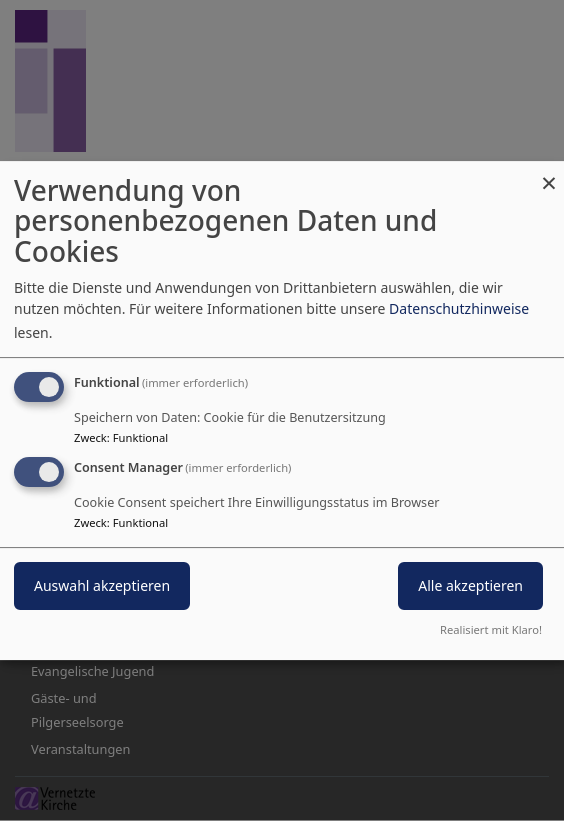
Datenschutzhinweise (459, 308)
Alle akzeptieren (470, 586)
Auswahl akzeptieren (102, 586)
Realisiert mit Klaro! (491, 629)
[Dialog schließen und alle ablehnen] (549, 173)
